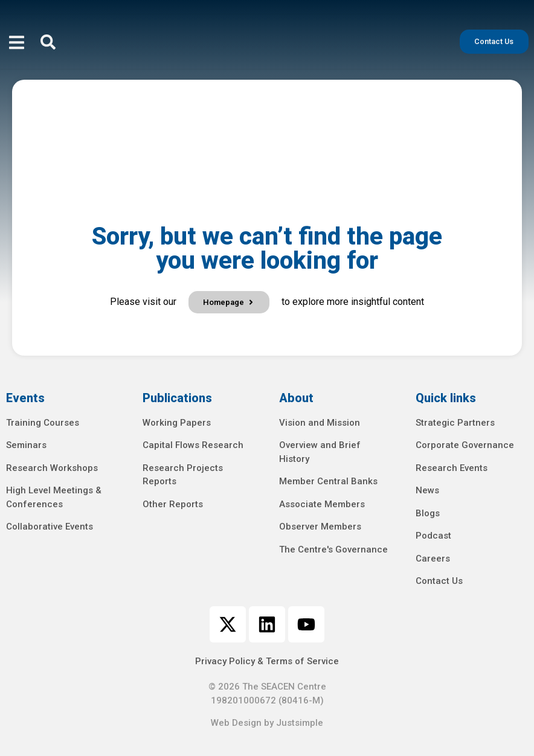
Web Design (236, 723)
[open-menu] (17, 44)
